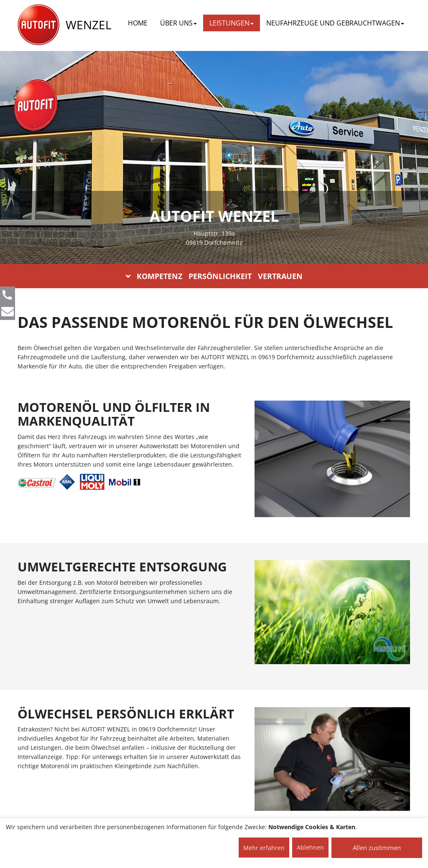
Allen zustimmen (377, 848)
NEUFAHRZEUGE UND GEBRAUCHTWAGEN (335, 23)
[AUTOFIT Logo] (38, 25)
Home (138, 23)
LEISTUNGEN (232, 23)
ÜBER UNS (178, 23)
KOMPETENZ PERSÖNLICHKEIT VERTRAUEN (214, 276)
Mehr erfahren (264, 848)
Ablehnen (310, 847)
